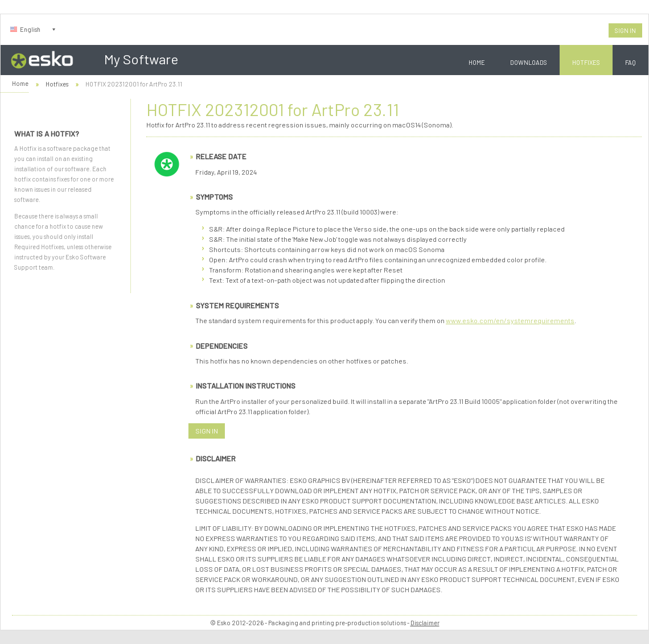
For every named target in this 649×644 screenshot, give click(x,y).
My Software (141, 59)
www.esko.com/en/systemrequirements (510, 320)
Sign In (625, 30)
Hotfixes (586, 62)
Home (477, 62)
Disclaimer (425, 623)
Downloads (529, 62)
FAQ (630, 62)
